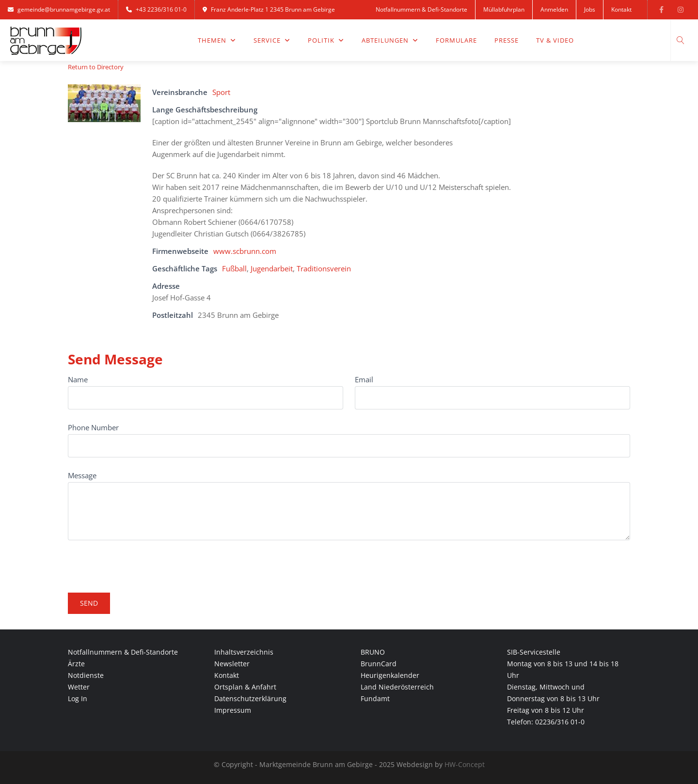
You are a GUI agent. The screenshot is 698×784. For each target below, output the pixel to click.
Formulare (456, 40)
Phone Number (93, 427)
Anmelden (554, 9)
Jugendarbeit (272, 268)
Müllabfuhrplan (504, 9)
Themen (217, 40)
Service (272, 40)
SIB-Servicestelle (534, 652)
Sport (221, 92)
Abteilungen (390, 40)
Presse (507, 40)
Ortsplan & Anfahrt (245, 687)
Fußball (234, 268)
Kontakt (621, 9)
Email (364, 379)
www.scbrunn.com (245, 251)
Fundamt (375, 698)
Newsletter (232, 664)
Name (78, 379)
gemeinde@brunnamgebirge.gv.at (59, 9)
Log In (78, 698)
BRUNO (373, 652)
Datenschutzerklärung (250, 698)
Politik (326, 40)
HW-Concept (465, 764)
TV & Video (555, 40)
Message (82, 475)
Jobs (590, 9)
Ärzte (76, 664)
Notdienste (86, 675)
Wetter (79, 687)
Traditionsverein (324, 268)
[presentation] (142, 562)
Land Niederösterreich (397, 687)
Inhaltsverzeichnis (244, 652)
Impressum (233, 710)
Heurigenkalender (390, 675)
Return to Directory (96, 67)
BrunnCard (379, 664)
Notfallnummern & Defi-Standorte (421, 9)
